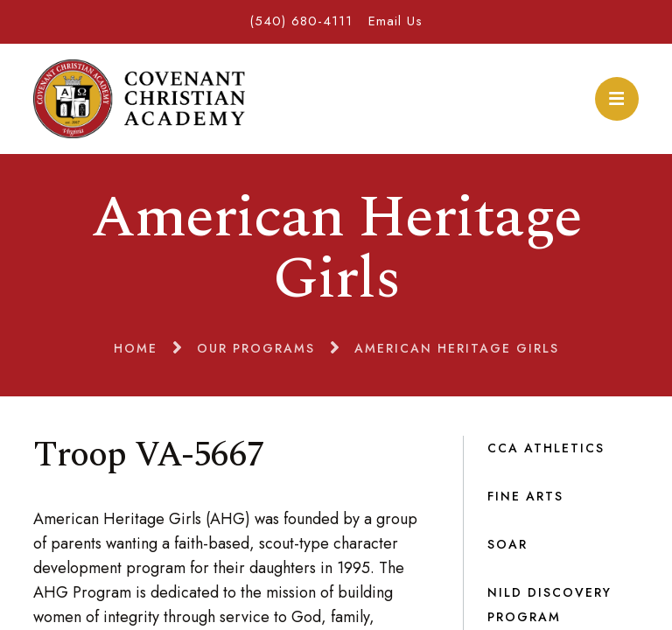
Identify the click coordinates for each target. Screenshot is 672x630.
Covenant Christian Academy (139, 99)
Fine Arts (525, 496)
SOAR (507, 544)
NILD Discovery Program (549, 605)
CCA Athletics (546, 448)
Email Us (395, 21)
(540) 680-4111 (301, 21)
